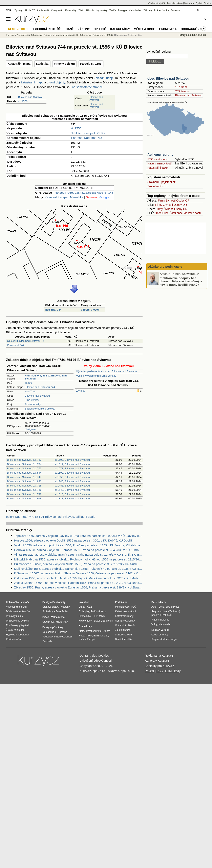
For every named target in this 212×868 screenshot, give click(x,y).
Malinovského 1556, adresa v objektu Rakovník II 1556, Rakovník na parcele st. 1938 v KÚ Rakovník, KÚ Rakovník (78, 569)
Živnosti (81, 391)
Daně (70, 29)
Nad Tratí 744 (53, 310)
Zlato (81, 10)
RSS (160, 671)
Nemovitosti (23, 35)
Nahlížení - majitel (83, 133)
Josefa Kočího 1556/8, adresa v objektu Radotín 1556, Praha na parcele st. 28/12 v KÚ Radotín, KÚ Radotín (78, 583)
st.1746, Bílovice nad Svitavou (72, 481)
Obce (158, 213)
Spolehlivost (172, 607)
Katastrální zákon (158, 168)
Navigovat (30, 429)
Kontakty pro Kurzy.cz (159, 666)
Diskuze (176, 10)
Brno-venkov (32, 400)
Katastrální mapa (19, 64)
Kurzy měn (57, 10)
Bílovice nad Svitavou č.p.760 (24, 460)
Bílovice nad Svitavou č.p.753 (24, 468)
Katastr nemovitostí (160, 163)
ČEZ (90, 607)
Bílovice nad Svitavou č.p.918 (24, 498)
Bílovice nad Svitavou (31, 97)
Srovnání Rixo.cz (158, 186)
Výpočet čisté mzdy (16, 607)
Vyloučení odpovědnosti (96, 661)
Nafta (105, 636)
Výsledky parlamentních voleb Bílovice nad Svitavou (107, 371)
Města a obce (144, 29)
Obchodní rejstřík (157, 3)
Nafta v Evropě (87, 639)
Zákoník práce (123, 630)
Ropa (82, 636)
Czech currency (160, 635)
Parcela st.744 (15, 345)
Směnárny (48, 611)
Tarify (113, 10)
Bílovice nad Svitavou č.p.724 (24, 464)
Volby (154, 624)
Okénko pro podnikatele (165, 267)
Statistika (42, 64)
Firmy (161, 201)
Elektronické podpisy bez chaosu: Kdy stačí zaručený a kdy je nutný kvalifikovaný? (181, 281)
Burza (82, 607)
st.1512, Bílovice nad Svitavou (72, 464)
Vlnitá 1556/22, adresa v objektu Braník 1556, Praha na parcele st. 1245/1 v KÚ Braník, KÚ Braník (78, 555)
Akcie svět (43, 10)
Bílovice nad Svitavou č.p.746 (24, 490)
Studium (208, 3)
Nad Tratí (30, 391)
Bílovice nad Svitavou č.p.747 (24, 477)
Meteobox (189, 3)
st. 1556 (23, 101)
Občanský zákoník (125, 625)
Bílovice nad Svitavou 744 (40, 387)
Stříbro (106, 631)
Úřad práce (48, 622)
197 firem (181, 87)
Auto (154, 607)
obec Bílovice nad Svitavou (168, 78)
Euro (58, 611)
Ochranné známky (195, 29)
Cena (161, 607)
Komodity (71, 10)
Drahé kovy (85, 626)
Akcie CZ (30, 10)
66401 (28, 383)
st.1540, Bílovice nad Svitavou (72, 490)
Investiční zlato (93, 631)
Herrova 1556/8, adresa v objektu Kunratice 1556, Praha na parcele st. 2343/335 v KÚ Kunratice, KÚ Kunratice (78, 550)
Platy (66, 622)
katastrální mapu (32, 82)
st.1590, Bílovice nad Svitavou (72, 460)
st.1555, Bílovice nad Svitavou (72, 477)
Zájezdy (171, 3)
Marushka (77, 197)
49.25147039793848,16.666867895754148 (84, 193)
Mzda (59, 622)
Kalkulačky (120, 29)
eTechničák (166, 615)
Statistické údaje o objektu (40, 409)
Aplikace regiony (160, 155)
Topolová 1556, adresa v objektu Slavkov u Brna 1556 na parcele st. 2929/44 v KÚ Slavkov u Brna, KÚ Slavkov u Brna (78, 536)
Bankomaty (59, 602)
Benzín (97, 636)
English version (160, 630)
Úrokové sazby (50, 607)
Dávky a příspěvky (53, 627)
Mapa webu (165, 624)
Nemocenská (49, 632)
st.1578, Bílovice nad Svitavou (72, 468)
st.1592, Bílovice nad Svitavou (72, 473)
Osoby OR (183, 201)
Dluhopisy (84, 611)
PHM (89, 636)
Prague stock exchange (164, 639)
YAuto (180, 3)
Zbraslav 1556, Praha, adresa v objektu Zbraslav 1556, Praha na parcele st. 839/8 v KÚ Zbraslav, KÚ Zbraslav (78, 587)
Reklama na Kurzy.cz (159, 655)
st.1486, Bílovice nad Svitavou (72, 486)
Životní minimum (15, 630)
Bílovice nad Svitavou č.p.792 (24, 494)
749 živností (183, 91)
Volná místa (58, 617)
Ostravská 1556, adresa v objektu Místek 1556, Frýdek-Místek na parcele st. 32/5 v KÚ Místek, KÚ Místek (78, 578)
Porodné (62, 632)
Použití (149, 671)
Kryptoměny (85, 621)
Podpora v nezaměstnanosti (57, 637)
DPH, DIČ (100, 29)
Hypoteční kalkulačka (17, 635)
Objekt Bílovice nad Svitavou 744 (26, 341)
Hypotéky (102, 10)
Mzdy (102, 616)
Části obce (176, 213)
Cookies (103, 655)
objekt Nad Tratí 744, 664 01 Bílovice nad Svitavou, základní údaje (51, 517)
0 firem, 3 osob (90, 310)
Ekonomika (168, 29)
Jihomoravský (33, 404)
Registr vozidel (159, 611)
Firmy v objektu (64, 64)
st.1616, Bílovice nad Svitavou (72, 494)
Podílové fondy (98, 611)
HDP (95, 616)
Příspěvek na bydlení (17, 621)
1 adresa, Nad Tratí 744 (87, 138)
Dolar (65, 611)
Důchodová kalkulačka (18, 611)
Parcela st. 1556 (91, 64)
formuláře (127, 639)
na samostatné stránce (87, 87)
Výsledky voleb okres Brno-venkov (96, 376)
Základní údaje (104, 78)
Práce (157, 10)
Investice (84, 602)
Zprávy (18, 10)
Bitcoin (90, 10)
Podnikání (121, 602)
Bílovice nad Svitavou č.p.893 (24, 481)
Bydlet (199, 3)
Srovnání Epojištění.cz (161, 182)
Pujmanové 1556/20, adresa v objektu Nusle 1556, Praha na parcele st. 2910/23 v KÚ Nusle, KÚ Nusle (78, 564)
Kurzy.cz (10, 35)
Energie (122, 10)
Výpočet (26, 602)
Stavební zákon (123, 635)
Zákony (148, 10)
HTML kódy (173, 671)
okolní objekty (56, 82)
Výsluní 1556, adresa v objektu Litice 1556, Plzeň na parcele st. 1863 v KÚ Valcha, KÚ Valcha (77, 545)
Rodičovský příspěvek (18, 625)
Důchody (47, 641)
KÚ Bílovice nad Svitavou (89, 35)
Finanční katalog (160, 620)
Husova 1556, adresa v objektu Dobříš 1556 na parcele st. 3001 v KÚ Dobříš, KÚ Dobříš (73, 540)
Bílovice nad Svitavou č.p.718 (24, 486)
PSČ (134, 607)
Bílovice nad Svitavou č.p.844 (24, 473)
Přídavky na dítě (15, 616)
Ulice (165, 213)
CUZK (101, 133)
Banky (46, 602)
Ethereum (108, 621)
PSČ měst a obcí (158, 159)
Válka (166, 10)
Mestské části (192, 213)
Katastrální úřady (124, 616)
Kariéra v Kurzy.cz (157, 661)
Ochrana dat (88, 655)
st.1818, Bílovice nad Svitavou (72, 498)
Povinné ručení (14, 639)
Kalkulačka (135, 10)
